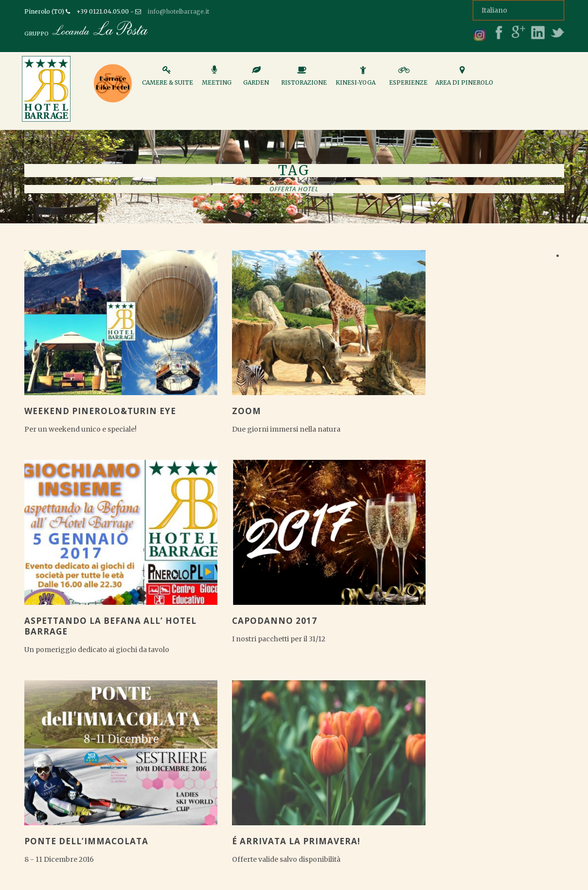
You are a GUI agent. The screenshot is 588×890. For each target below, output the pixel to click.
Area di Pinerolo (464, 80)
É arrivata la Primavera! (296, 841)
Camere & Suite (168, 80)
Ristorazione (304, 80)
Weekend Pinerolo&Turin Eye (100, 411)
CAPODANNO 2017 (275, 621)
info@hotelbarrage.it (178, 11)
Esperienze (408, 80)
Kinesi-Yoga (356, 80)
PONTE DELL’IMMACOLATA (86, 841)
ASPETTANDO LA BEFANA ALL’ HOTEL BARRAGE (110, 626)
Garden (256, 80)
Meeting (217, 80)
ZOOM (247, 411)
